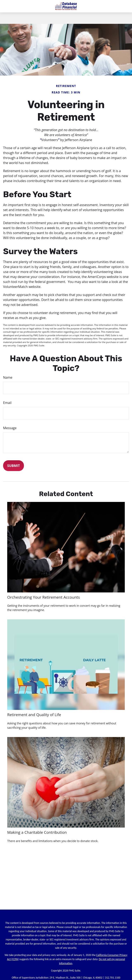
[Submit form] (14, 466)
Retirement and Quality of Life (34, 715)
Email (7, 403)
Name (8, 377)
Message (10, 428)
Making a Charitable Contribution (37, 832)
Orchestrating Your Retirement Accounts (44, 597)
